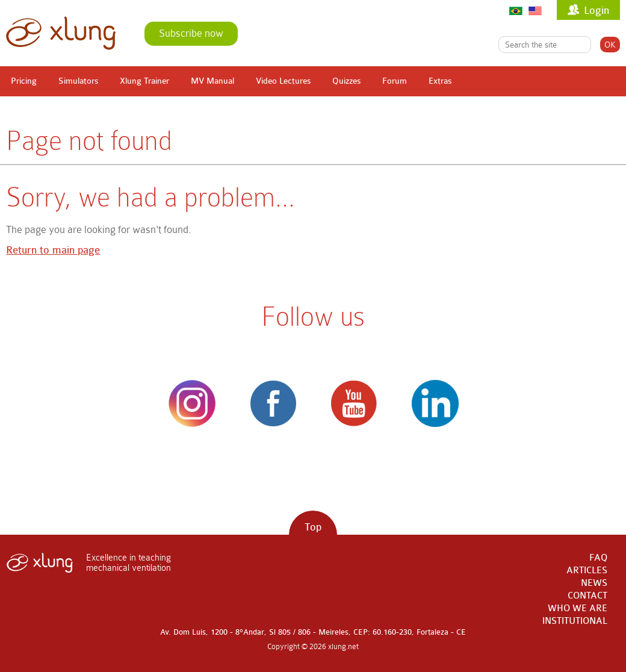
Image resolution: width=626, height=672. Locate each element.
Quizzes (346, 81)
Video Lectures (283, 81)
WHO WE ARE (578, 608)
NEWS (594, 583)
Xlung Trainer (144, 81)
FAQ (598, 558)
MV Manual (212, 81)
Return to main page (53, 250)
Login (597, 11)
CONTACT (587, 596)
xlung (61, 33)
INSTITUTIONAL (575, 621)
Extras (440, 81)
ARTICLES (587, 571)
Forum (395, 81)
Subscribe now (191, 33)
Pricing (24, 81)
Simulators (78, 81)
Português (516, 11)
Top (313, 527)
